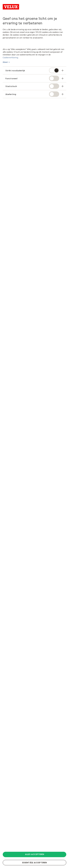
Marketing (11, 94)
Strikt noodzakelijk (15, 70)
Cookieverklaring (10, 57)
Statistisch (11, 86)
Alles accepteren (35, 854)
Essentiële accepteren (34, 863)
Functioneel (11, 78)
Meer (5, 62)
